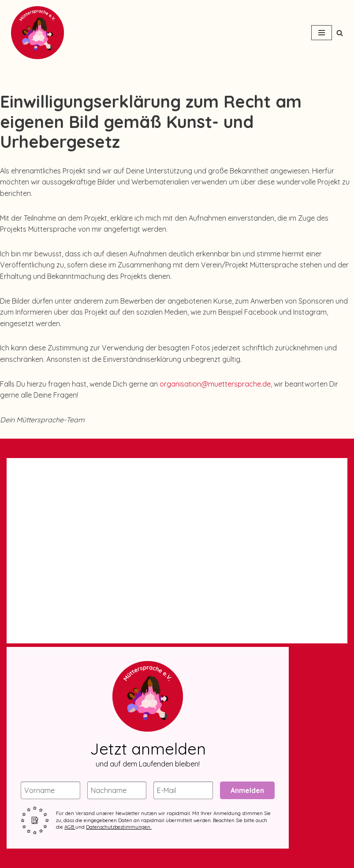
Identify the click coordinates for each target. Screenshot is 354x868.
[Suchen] (340, 33)
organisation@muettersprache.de (215, 384)
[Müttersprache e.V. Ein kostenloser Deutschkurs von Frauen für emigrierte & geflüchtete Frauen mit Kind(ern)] (35, 33)
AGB (70, 827)
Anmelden (247, 790)
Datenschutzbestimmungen (119, 827)
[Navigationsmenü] (322, 33)
